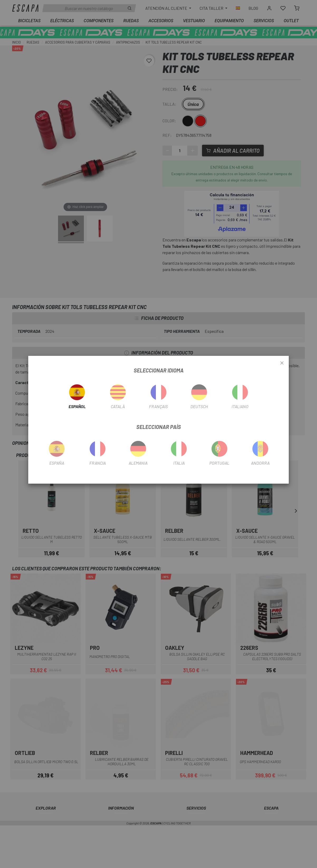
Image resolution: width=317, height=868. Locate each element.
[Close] (282, 363)
